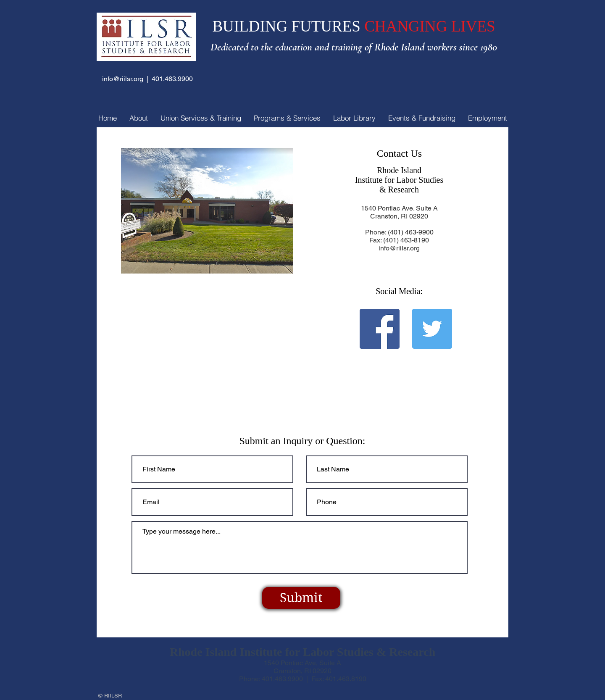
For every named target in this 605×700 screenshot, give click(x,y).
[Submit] (301, 598)
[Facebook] (380, 329)
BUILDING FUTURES (288, 26)
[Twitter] (432, 329)
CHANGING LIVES (430, 26)
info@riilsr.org (123, 79)
